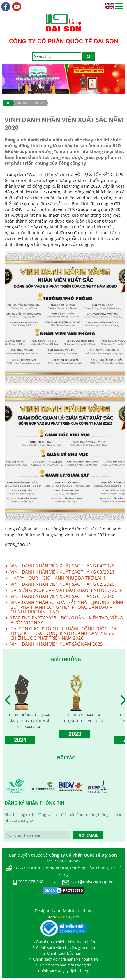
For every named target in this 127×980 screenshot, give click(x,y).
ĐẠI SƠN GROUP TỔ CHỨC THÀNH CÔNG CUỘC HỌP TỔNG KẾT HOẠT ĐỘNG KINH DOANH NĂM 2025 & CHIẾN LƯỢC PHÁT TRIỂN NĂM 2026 (64, 633)
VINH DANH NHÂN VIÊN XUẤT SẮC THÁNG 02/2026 (62, 584)
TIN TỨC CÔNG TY (30, 103)
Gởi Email (88, 835)
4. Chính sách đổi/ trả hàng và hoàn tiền (64, 959)
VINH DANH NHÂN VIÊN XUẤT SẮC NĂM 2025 (57, 644)
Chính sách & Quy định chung (64, 971)
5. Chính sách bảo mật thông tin (64, 965)
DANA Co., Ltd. (63, 917)
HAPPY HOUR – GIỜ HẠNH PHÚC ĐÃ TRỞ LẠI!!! (58, 578)
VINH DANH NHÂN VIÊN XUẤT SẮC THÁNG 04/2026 (62, 566)
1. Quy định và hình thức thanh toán (63, 942)
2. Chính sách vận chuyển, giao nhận (64, 947)
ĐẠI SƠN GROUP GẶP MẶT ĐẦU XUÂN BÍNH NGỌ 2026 (67, 590)
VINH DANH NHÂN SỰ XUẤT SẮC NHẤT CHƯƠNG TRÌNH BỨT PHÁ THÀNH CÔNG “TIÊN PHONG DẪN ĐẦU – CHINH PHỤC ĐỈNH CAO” (67, 607)
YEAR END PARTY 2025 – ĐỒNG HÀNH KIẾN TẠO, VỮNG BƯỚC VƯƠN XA (67, 620)
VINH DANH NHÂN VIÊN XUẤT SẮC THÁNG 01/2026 (62, 596)
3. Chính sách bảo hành (63, 953)
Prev (9, 700)
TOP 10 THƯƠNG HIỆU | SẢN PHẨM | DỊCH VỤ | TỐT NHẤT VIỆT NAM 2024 (29, 721)
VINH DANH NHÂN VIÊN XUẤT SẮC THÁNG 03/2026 (62, 572)
